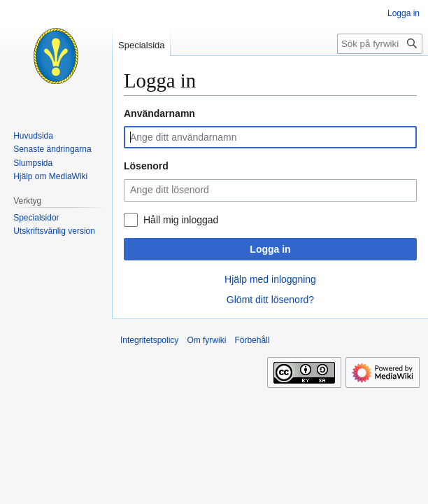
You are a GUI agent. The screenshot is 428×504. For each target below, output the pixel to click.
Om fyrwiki (206, 340)
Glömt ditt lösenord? (270, 300)
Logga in (270, 249)
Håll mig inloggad (181, 220)
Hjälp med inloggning (270, 279)
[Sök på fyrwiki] (380, 44)
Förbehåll (252, 340)
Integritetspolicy (149, 340)
